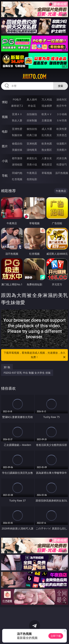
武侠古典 (62, 158)
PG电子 (17, 99)
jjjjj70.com (34, 77)
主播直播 (47, 120)
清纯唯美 (32, 150)
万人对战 (47, 99)
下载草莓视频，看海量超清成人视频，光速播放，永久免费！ (35, 355)
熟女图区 (47, 150)
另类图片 (62, 150)
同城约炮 (17, 173)
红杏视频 (17, 179)
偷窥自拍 (17, 144)
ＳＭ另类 (62, 120)
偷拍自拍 (32, 129)
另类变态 (62, 135)
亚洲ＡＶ (17, 114)
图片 (5, 146)
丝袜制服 (32, 120)
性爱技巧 (62, 164)
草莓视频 (47, 173)
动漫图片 (62, 144)
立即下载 (56, 636)
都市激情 (17, 158)
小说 (5, 161)
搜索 (61, 86)
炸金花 (32, 106)
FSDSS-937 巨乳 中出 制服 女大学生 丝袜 (27, 373)
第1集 (7, 367)
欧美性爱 (62, 129)
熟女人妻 (17, 120)
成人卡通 (47, 129)
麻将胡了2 (17, 106)
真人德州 (32, 99)
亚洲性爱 (17, 129)
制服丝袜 (17, 135)
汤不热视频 (62, 173)
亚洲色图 (32, 144)
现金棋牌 (47, 106)
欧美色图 (47, 144)
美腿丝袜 (17, 150)
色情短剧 (32, 179)
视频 (5, 117)
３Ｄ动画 (62, 114)
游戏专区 (62, 99)
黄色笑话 (47, 164)
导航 (5, 176)
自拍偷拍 (32, 114)
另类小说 (32, 164)
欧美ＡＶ (47, 114)
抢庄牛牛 (62, 106)
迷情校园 (17, 164)
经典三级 (32, 135)
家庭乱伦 (32, 158)
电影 (5, 131)
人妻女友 (47, 158)
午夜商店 (32, 173)
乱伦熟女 (47, 135)
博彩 (5, 102)
